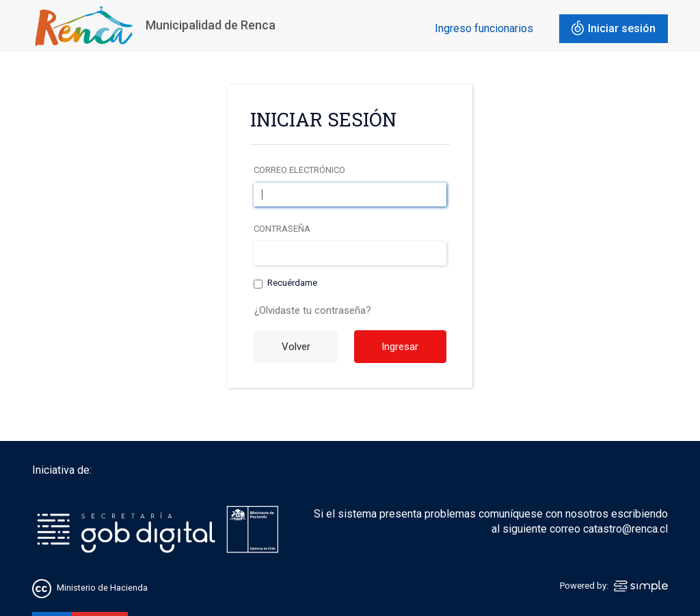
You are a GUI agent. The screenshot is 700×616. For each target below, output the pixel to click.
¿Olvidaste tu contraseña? (313, 310)
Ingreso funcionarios (484, 28)
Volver (296, 347)
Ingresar (400, 347)
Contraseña (282, 229)
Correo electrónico (299, 170)
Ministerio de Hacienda (102, 588)
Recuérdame (292, 283)
